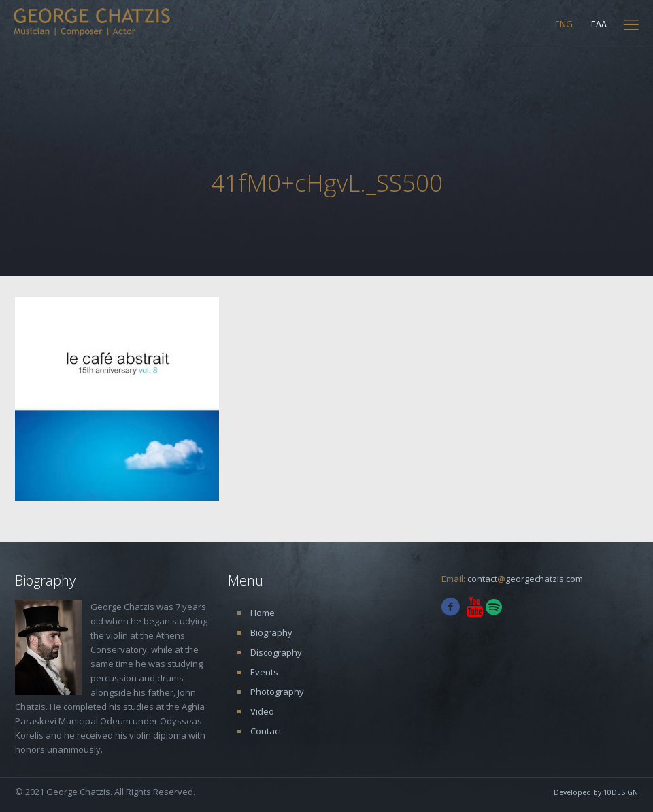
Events (264, 672)
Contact (266, 731)
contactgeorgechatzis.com (525, 579)
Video (262, 711)
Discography (276, 652)
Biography (271, 632)
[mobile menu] (631, 24)
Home (263, 613)
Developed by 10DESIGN (596, 792)
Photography (277, 692)
